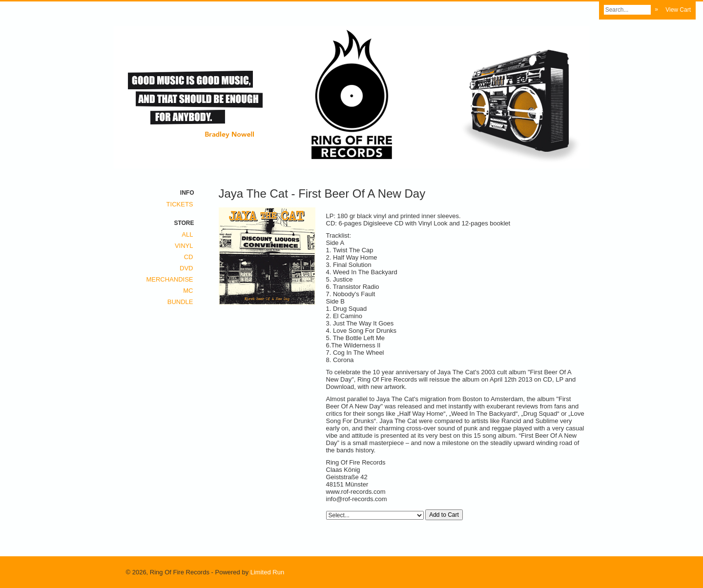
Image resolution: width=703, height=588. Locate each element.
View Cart (678, 10)
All (187, 234)
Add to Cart (444, 515)
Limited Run (267, 572)
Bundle (180, 302)
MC (188, 291)
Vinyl (184, 246)
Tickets (180, 204)
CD (189, 257)
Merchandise (169, 279)
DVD (186, 268)
